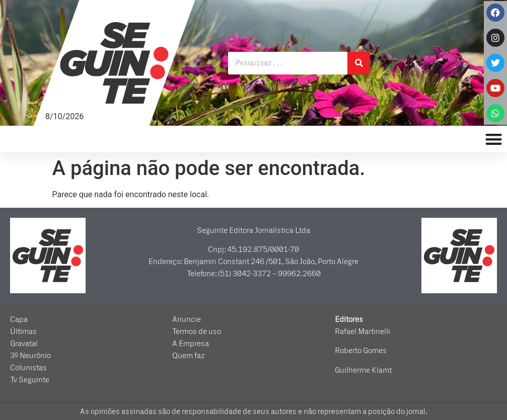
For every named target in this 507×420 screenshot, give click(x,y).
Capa (19, 319)
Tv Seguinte (30, 380)
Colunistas (28, 368)
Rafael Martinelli (363, 331)
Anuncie (187, 319)
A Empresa (191, 344)
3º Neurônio (30, 356)
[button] (494, 139)
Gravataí (24, 344)
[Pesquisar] (359, 63)
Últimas (23, 331)
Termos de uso (197, 331)
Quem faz (189, 356)
